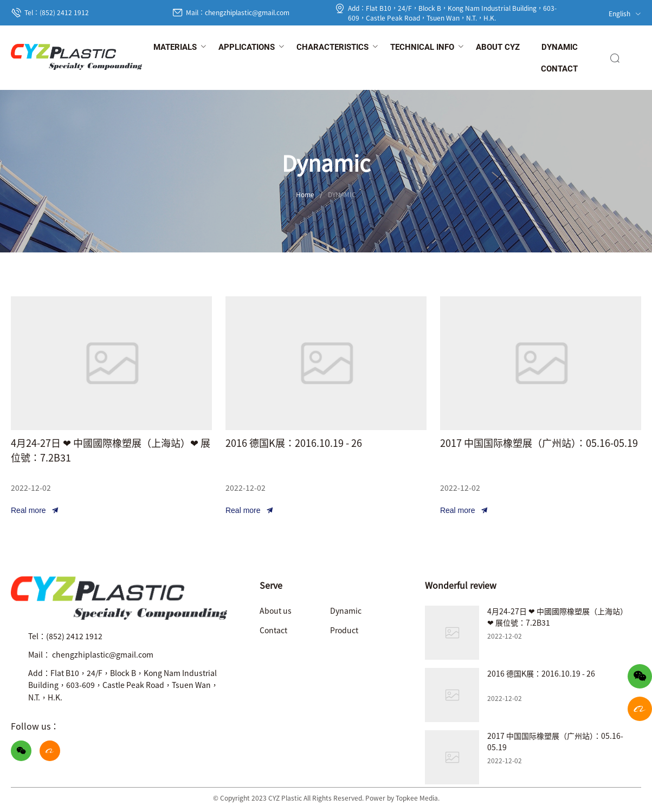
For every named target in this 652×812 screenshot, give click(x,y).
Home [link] (305, 194)
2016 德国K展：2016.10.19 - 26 (294, 443)
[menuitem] (175, 48)
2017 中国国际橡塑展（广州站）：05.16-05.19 (539, 443)
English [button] (625, 13)
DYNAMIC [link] (342, 194)
